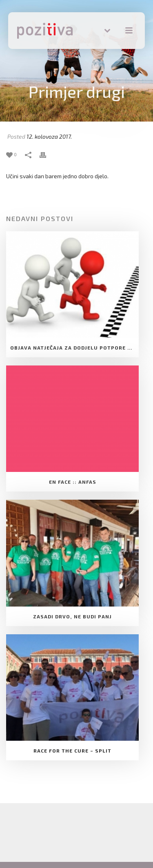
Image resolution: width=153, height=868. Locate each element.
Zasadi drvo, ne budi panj (72, 616)
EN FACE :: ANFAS (73, 482)
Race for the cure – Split (72, 751)
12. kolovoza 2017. (49, 136)
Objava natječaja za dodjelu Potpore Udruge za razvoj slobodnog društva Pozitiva (74, 348)
